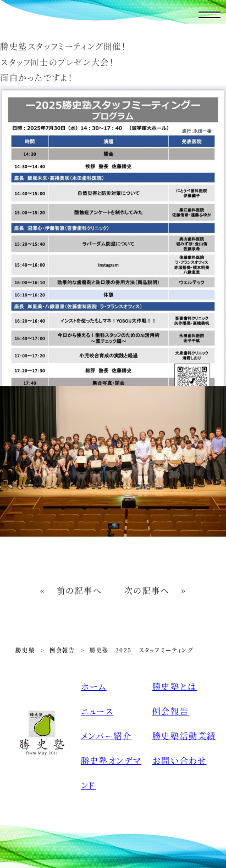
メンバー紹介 (106, 735)
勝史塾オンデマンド (111, 773)
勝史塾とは (175, 686)
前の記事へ (79, 590)
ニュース (97, 711)
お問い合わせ (180, 760)
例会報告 (170, 711)
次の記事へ (147, 590)
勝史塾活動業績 (184, 735)
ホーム (94, 686)
